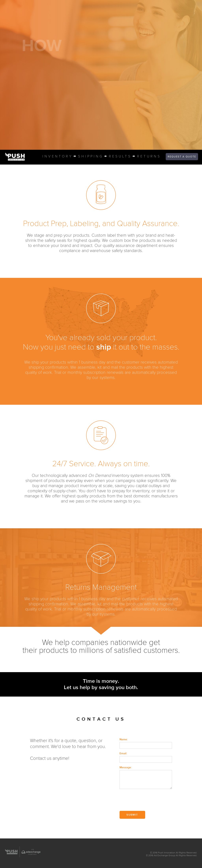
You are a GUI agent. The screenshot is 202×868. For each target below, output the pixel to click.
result (120, 157)
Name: (124, 739)
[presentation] (150, 800)
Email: (123, 753)
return (148, 157)
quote (182, 157)
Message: (126, 767)
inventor (57, 157)
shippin (90, 157)
